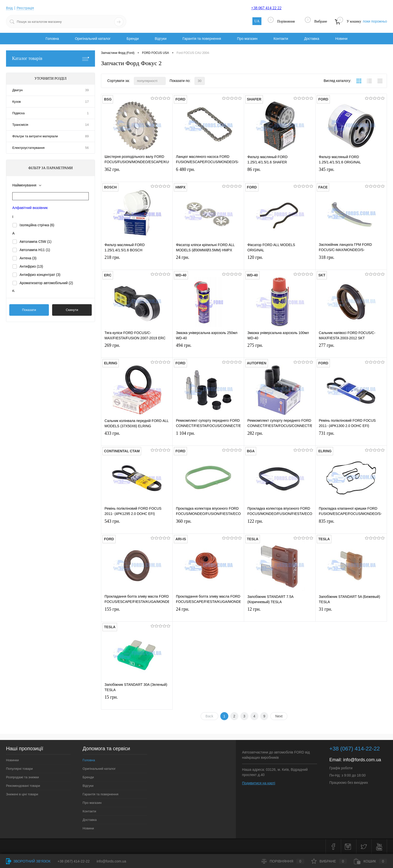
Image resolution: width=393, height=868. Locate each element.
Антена (28, 258)
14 (87, 125)
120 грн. (280, 262)
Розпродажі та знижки (22, 777)
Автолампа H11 (35, 250)
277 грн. (351, 350)
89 (87, 136)
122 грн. (280, 526)
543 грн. (137, 526)
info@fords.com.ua (362, 760)
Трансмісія (20, 125)
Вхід (9, 8)
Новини (341, 39)
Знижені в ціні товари (22, 794)
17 (87, 102)
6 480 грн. (208, 175)
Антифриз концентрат (40, 275)
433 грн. (137, 438)
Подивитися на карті (259, 783)
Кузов (17, 102)
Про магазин (247, 39)
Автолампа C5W (35, 242)
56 (87, 148)
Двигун (17, 90)
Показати (29, 310)
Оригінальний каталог (93, 39)
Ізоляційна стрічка (37, 225)
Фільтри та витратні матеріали (35, 136)
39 (87, 90)
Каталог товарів (51, 59)
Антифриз (31, 266)
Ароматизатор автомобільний (46, 283)
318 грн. (351, 262)
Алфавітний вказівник (30, 208)
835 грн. (351, 526)
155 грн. (137, 614)
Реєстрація (26, 8)
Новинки (12, 760)
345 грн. (351, 175)
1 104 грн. (208, 438)
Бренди (133, 39)
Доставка (312, 39)
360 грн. (208, 526)
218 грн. (137, 262)
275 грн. (280, 350)
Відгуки (161, 39)
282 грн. (280, 438)
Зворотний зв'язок (28, 861)
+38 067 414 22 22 (266, 8)
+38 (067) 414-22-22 (74, 861)
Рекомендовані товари (23, 786)
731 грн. (351, 438)
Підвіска (18, 113)
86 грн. (280, 175)
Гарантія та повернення (202, 39)
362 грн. (137, 175)
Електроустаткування (28, 148)
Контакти (281, 39)
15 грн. (137, 702)
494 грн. (208, 350)
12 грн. (280, 614)
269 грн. (137, 350)
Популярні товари (19, 769)
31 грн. (351, 614)
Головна (52, 39)
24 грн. (208, 262)
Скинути (72, 310)
